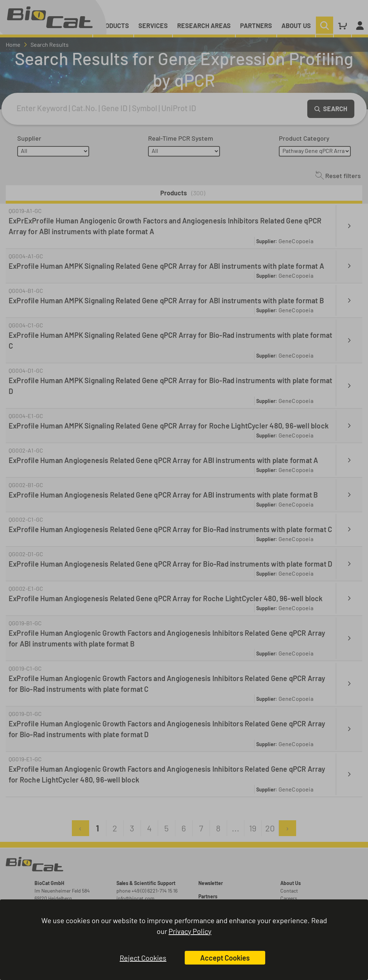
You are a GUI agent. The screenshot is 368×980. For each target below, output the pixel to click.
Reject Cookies (143, 958)
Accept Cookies (225, 958)
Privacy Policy (190, 931)
